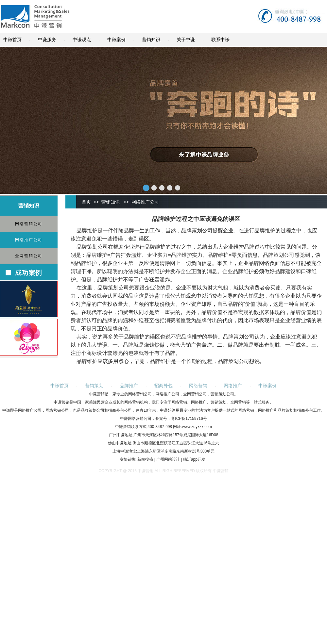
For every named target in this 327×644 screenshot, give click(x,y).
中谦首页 (12, 40)
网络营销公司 (29, 224)
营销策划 (94, 386)
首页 (86, 202)
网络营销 (198, 386)
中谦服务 (47, 40)
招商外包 (163, 386)
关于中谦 (186, 40)
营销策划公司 (222, 394)
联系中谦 (220, 40)
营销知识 (151, 40)
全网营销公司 (29, 256)
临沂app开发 (194, 459)
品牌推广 (129, 386)
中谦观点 (82, 40)
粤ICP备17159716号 (189, 419)
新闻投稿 (145, 459)
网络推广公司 (29, 240)
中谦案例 (116, 40)
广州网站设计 (168, 459)
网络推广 (233, 386)
